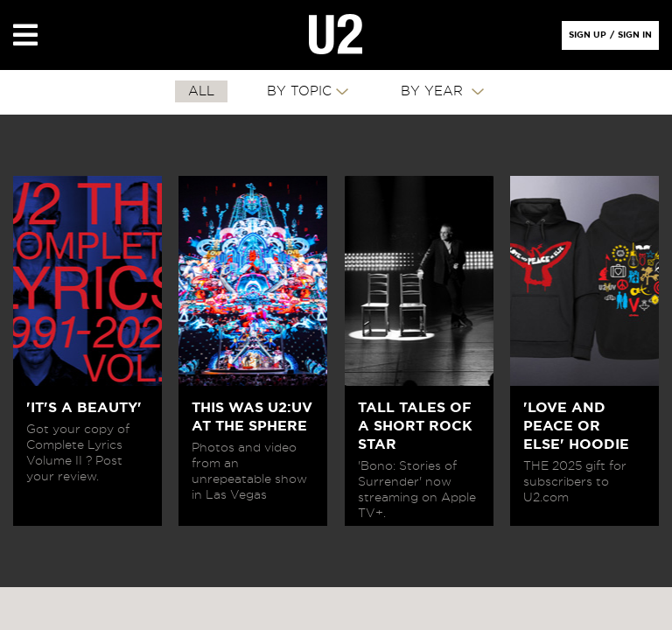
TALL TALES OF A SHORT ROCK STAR (415, 426)
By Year (434, 91)
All (201, 91)
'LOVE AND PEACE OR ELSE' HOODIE (576, 426)
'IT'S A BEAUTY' (84, 408)
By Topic (299, 91)
